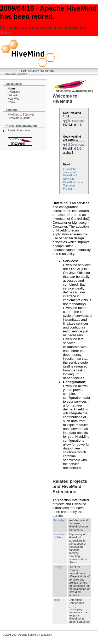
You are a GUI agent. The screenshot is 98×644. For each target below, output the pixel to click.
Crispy (58, 567)
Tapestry (59, 520)
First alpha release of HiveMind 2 (70, 172)
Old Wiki (13, 95)
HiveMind (11, 74)
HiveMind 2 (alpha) (19, 118)
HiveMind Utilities (60, 536)
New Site (69, 179)
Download (14, 92)
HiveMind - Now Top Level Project (73, 185)
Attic (5, 33)
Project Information (19, 130)
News (11, 102)
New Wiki (13, 99)
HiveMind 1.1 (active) (21, 114)
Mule (57, 600)
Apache (22, 74)
